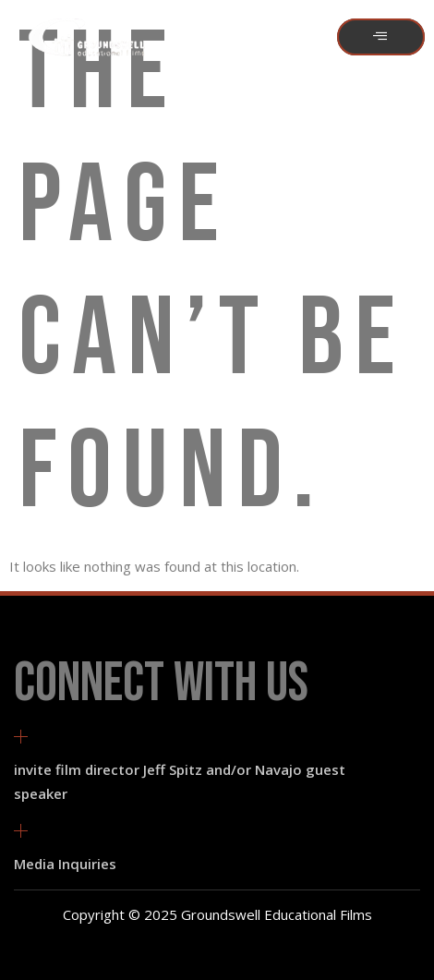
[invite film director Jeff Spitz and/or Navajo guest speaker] (21, 737)
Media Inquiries (65, 864)
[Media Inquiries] (21, 831)
